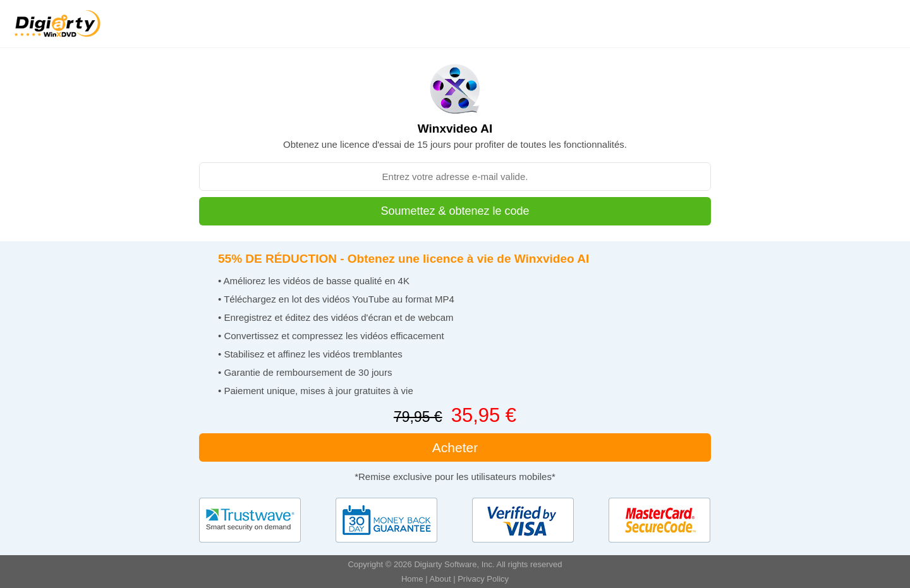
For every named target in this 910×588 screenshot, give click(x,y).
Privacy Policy (483, 579)
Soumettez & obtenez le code (455, 211)
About (440, 579)
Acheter (455, 447)
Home (412, 579)
